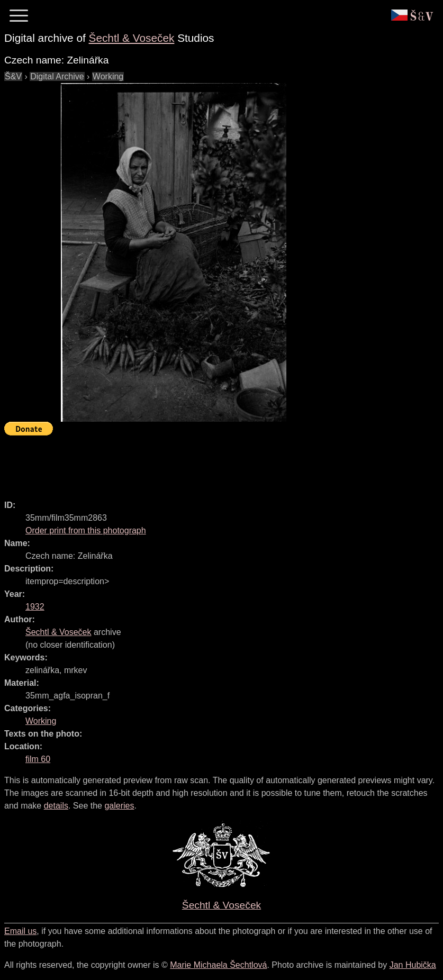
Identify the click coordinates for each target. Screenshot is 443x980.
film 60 (38, 759)
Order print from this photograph (86, 530)
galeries (119, 806)
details (56, 806)
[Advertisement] (197, 463)
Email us (20, 931)
